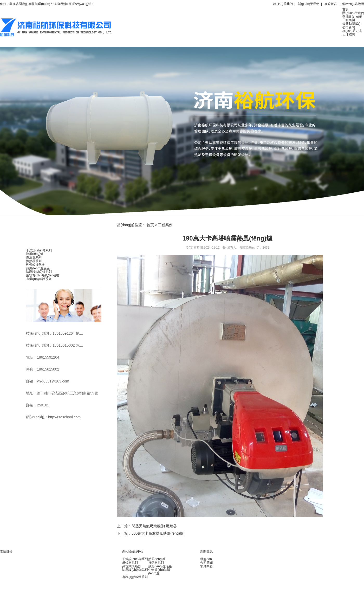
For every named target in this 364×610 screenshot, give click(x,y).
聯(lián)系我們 (283, 4)
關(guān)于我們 (309, 4)
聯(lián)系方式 (352, 31)
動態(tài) (206, 559)
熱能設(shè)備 (352, 17)
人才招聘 (349, 35)
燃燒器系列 (34, 257)
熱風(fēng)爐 (35, 254)
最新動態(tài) (351, 24)
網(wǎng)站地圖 (353, 4)
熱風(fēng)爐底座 (38, 268)
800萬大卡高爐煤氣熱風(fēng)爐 (158, 533)
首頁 (346, 9)
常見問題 (206, 566)
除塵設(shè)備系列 (39, 272)
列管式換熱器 (35, 265)
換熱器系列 (34, 261)
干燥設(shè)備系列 (39, 250)
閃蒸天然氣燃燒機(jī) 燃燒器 (154, 526)
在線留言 (331, 4)
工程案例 (349, 20)
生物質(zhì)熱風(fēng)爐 (43, 275)
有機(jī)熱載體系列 (39, 279)
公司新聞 (349, 27)
